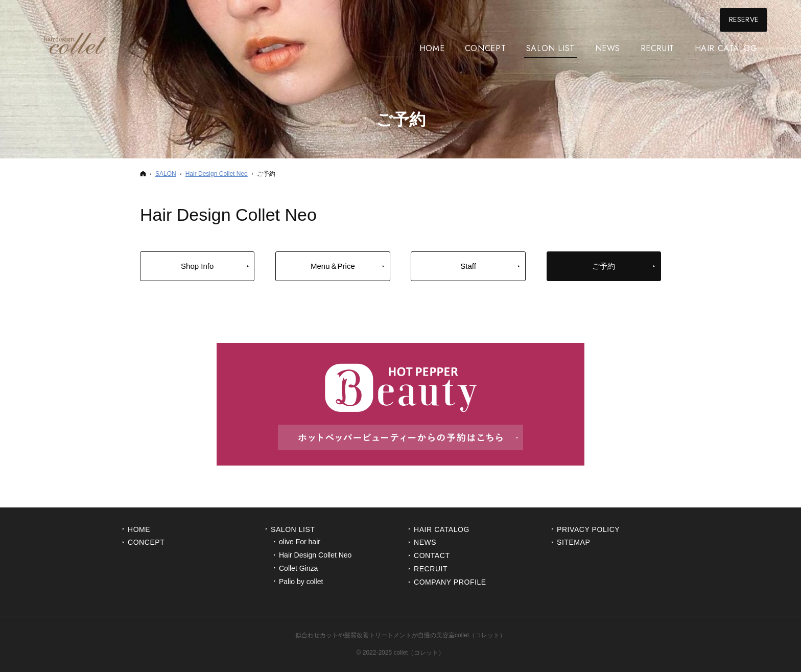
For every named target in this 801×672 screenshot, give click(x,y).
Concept (146, 542)
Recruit (431, 569)
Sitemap (573, 542)
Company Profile (450, 582)
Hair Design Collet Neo (315, 555)
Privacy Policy (588, 529)
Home (139, 529)
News (425, 542)
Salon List (293, 529)
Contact (432, 555)
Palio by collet (301, 582)
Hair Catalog (442, 529)
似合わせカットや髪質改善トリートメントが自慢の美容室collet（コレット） (400, 635)
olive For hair (300, 542)
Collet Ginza (298, 568)
